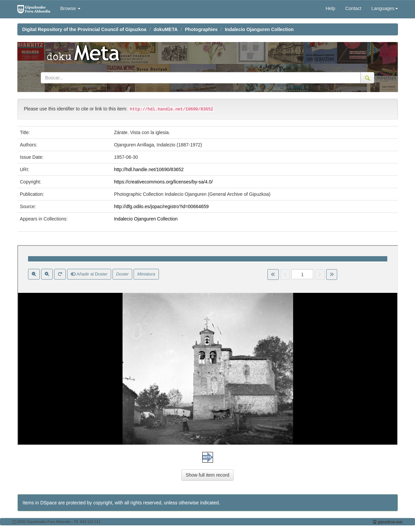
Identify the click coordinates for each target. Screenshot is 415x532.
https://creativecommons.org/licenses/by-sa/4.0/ (163, 182)
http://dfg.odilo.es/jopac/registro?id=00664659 (161, 206)
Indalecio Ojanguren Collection (259, 29)
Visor (208, 345)
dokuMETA (166, 29)
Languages (384, 8)
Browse (71, 8)
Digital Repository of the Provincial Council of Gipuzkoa (84, 29)
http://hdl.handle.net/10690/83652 (149, 169)
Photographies (201, 29)
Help (330, 8)
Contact (353, 8)
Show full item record (207, 475)
